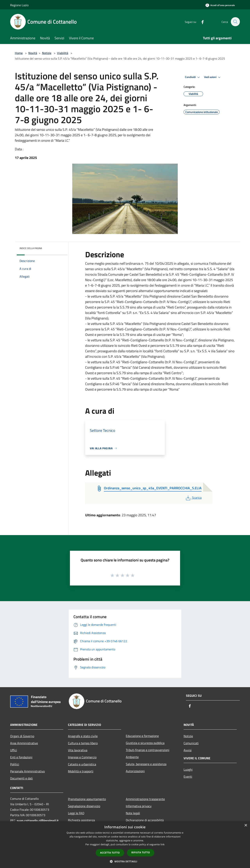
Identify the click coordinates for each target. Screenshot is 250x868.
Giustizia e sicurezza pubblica (145, 743)
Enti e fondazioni (21, 757)
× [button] (246, 825)
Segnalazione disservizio (84, 806)
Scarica (193, 498)
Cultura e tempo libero (83, 743)
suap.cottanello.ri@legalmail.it (38, 820)
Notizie (47, 53)
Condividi (193, 77)
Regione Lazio (19, 5)
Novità (33, 53)
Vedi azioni (213, 77)
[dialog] (125, 845)
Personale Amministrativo (27, 771)
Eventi (188, 777)
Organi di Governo (22, 736)
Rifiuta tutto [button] (141, 852)
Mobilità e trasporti (81, 771)
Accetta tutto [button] (110, 853)
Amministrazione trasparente (145, 799)
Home (19, 53)
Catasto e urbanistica (82, 764)
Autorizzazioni (135, 771)
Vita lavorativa (78, 750)
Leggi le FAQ (76, 813)
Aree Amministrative (24, 743)
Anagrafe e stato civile (83, 736)
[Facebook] (200, 22)
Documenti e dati (21, 778)
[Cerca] (235, 22)
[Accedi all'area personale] (220, 5)
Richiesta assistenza (81, 820)
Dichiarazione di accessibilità (145, 820)
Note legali (133, 813)
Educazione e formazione (142, 736)
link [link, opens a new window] (163, 844)
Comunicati (191, 743)
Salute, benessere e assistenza (146, 764)
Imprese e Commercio (82, 757)
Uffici (14, 750)
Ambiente (132, 757)
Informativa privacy (139, 806)
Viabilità (63, 53)
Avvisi (188, 750)
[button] (125, 861)
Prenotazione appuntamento (87, 799)
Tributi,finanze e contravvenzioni (148, 750)
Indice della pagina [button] (31, 248)
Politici (15, 764)
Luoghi (188, 769)
